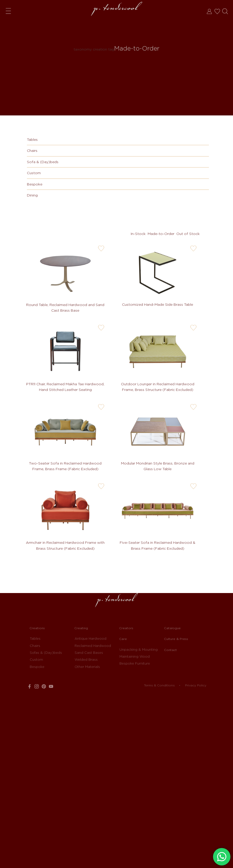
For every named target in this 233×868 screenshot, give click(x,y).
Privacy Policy (196, 685)
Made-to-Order (161, 234)
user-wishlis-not (101, 249)
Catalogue (172, 628)
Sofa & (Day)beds (43, 162)
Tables (32, 140)
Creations (37, 628)
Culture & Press (176, 639)
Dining (32, 195)
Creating (81, 628)
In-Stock (138, 234)
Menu (8, 11)
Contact (170, 650)
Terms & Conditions (159, 685)
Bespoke (35, 184)
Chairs (32, 151)
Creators (126, 628)
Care (123, 639)
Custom (34, 173)
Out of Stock (188, 234)
